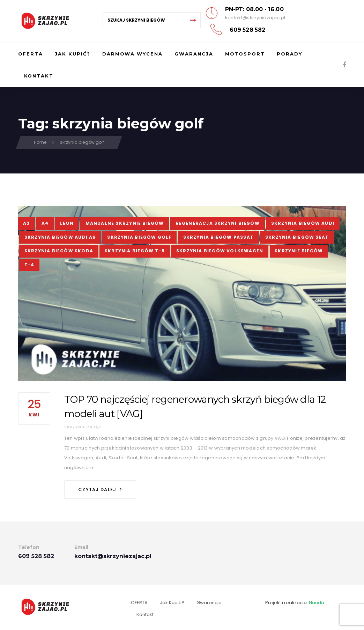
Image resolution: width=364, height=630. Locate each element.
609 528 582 (248, 30)
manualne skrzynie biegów (125, 223)
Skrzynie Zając (83, 427)
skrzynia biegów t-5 (135, 251)
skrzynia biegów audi (303, 223)
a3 (26, 223)
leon (67, 223)
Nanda (317, 603)
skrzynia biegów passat (219, 237)
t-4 (29, 265)
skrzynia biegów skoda (59, 251)
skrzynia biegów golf (139, 237)
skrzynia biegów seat (297, 237)
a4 (45, 223)
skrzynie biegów (299, 251)
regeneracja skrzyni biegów (218, 223)
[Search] (193, 20)
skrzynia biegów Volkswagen (220, 251)
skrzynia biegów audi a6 (60, 237)
